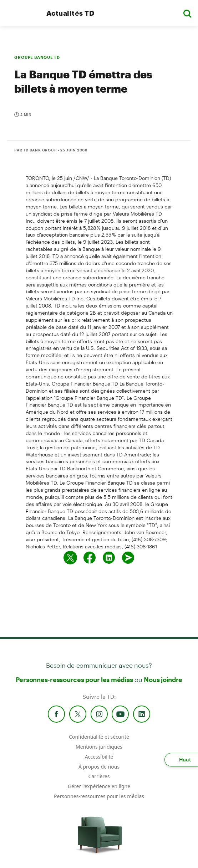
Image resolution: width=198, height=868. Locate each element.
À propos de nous (99, 767)
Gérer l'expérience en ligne (99, 786)
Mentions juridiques (99, 747)
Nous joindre (163, 680)
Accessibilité (99, 757)
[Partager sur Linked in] (109, 558)
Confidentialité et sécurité (99, 737)
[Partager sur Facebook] (90, 558)
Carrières (99, 776)
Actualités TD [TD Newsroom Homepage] (70, 13)
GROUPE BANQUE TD (37, 57)
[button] (187, 13)
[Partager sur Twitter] (70, 558)
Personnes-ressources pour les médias (74, 680)
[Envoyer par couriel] (128, 558)
